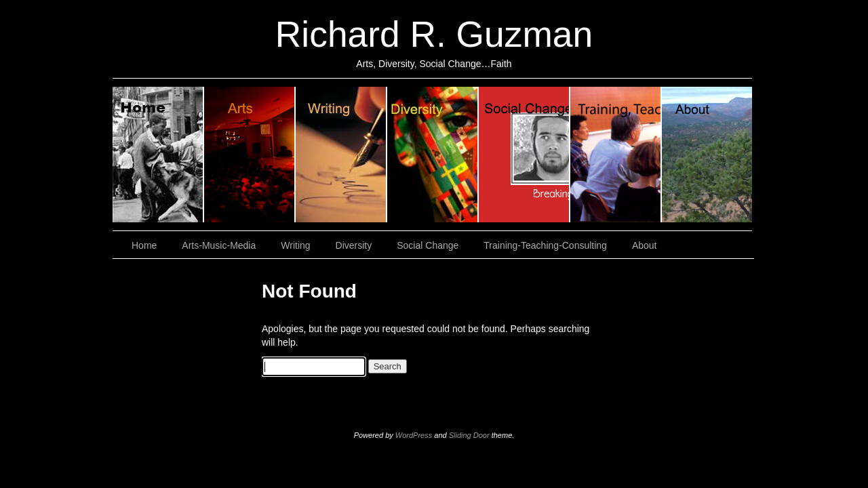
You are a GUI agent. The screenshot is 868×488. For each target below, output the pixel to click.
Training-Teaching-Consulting (545, 245)
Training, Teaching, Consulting (616, 155)
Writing (341, 155)
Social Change (525, 155)
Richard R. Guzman (434, 34)
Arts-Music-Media (219, 245)
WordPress (414, 435)
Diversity (433, 155)
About (707, 155)
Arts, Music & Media (250, 155)
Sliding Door (469, 435)
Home (158, 155)
